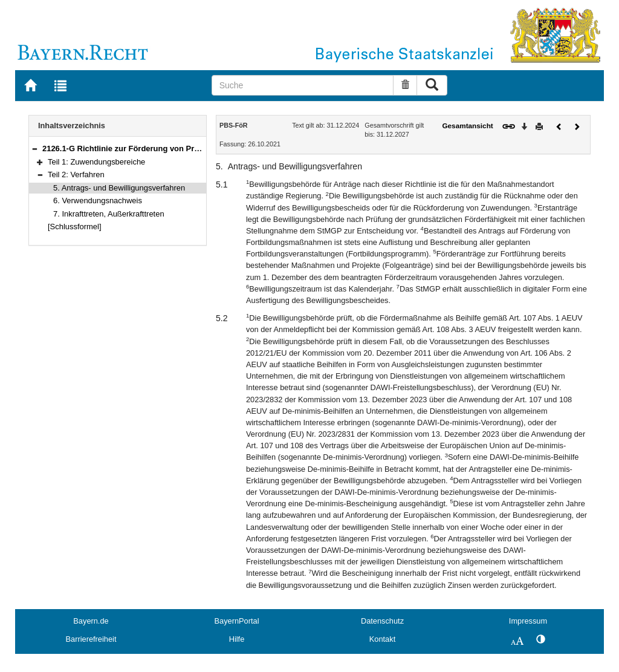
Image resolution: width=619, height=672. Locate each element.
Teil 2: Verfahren (76, 175)
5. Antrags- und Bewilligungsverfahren (119, 188)
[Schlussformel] (75, 227)
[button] (34, 148)
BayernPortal (237, 621)
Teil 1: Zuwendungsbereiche (96, 162)
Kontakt (382, 639)
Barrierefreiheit (91, 639)
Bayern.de (91, 621)
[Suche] (303, 85)
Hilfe (237, 639)
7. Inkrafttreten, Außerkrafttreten (109, 214)
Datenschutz (382, 621)
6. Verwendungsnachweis (98, 201)
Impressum (528, 621)
